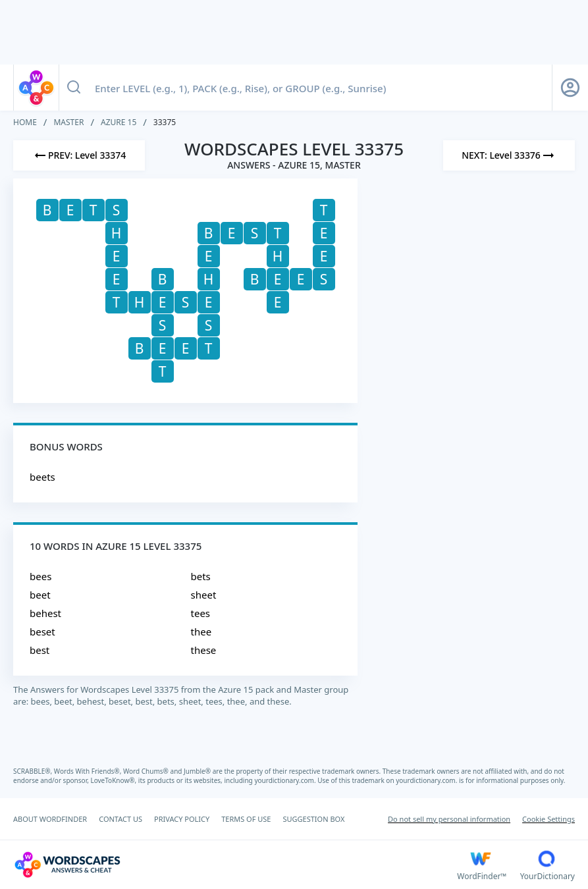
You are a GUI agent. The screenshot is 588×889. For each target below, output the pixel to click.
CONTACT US (120, 819)
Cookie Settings (548, 819)
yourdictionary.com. (286, 780)
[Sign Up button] (570, 88)
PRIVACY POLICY (182, 819)
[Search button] (74, 88)
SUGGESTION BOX (313, 819)
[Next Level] (509, 155)
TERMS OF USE (246, 819)
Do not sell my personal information (449, 819)
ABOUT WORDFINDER (50, 819)
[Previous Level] (79, 155)
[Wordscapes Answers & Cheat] (235, 865)
